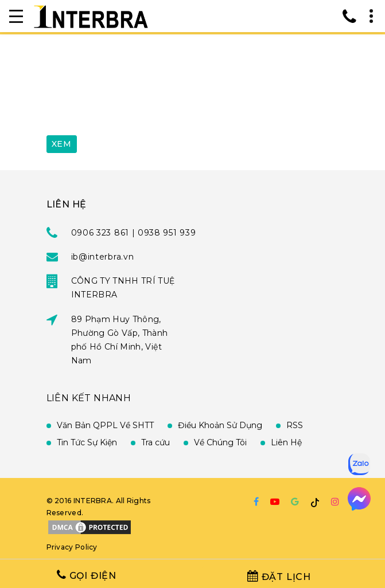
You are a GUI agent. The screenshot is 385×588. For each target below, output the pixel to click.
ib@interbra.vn (103, 257)
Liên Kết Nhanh (89, 398)
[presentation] (134, 99)
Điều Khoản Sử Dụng (220, 425)
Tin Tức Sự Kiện (87, 442)
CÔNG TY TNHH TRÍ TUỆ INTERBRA (123, 288)
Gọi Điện (87, 575)
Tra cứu (155, 442)
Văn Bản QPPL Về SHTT (105, 425)
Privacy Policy (72, 547)
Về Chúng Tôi (220, 442)
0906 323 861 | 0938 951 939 (134, 233)
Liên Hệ (286, 442)
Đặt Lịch (279, 576)
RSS (295, 425)
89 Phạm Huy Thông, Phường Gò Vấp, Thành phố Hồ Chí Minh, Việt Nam (120, 340)
